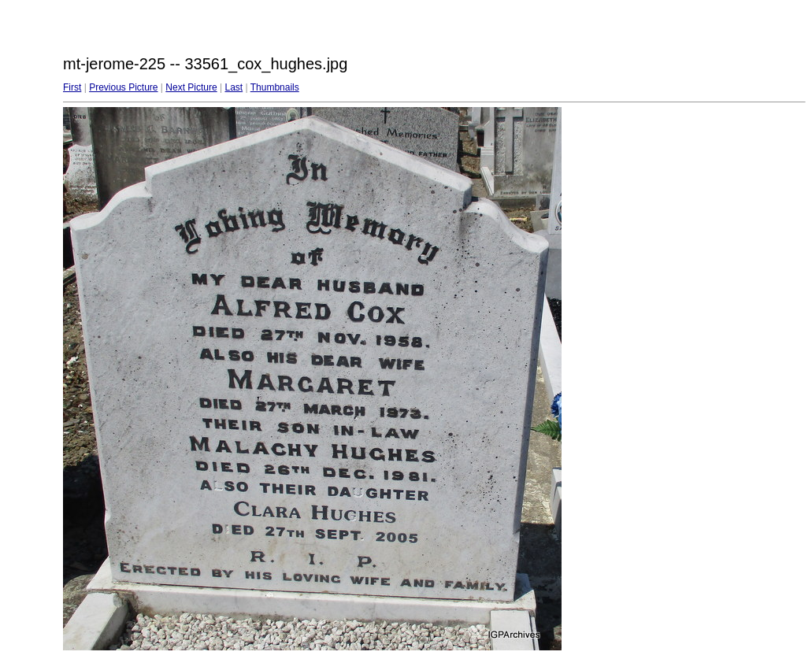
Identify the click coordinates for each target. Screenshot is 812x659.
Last (234, 87)
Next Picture (191, 87)
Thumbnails (275, 87)
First (72, 87)
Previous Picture (123, 87)
